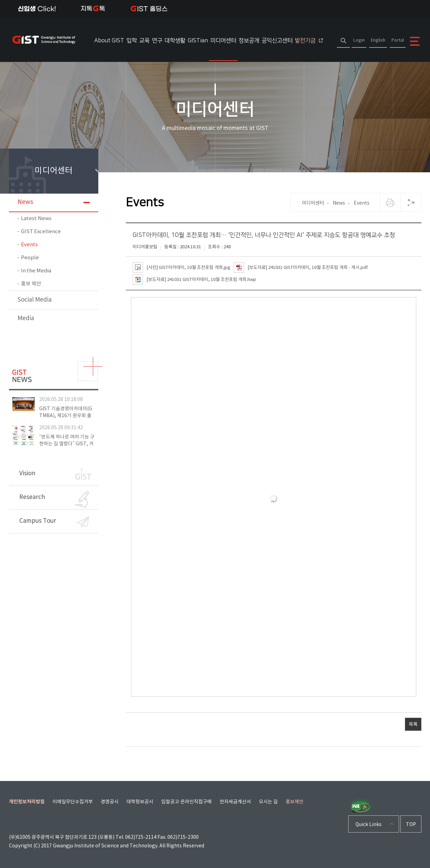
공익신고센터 (277, 41)
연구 (157, 41)
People (30, 258)
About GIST (109, 41)
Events (29, 245)
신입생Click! (37, 9)
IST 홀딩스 (149, 9)
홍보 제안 (31, 284)
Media (26, 318)
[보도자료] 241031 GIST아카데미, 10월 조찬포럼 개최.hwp (194, 280)
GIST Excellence (41, 232)
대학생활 (175, 41)
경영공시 (110, 802)
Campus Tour (54, 522)
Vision (55, 474)
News (25, 202)
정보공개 (249, 41)
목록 (413, 725)
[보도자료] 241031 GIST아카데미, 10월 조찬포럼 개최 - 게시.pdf (301, 268)
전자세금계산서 (235, 802)
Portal (398, 40)
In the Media (36, 271)
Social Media (35, 300)
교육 (144, 41)
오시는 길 (268, 802)
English (378, 40)
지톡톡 (93, 9)
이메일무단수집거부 (73, 802)
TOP (411, 825)
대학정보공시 (140, 802)
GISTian (198, 41)
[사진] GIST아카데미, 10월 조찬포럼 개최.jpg (181, 268)
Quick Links (368, 825)
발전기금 (309, 41)
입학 (132, 41)
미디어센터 (223, 41)
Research (54, 500)
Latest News (36, 219)
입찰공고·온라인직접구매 (187, 802)
